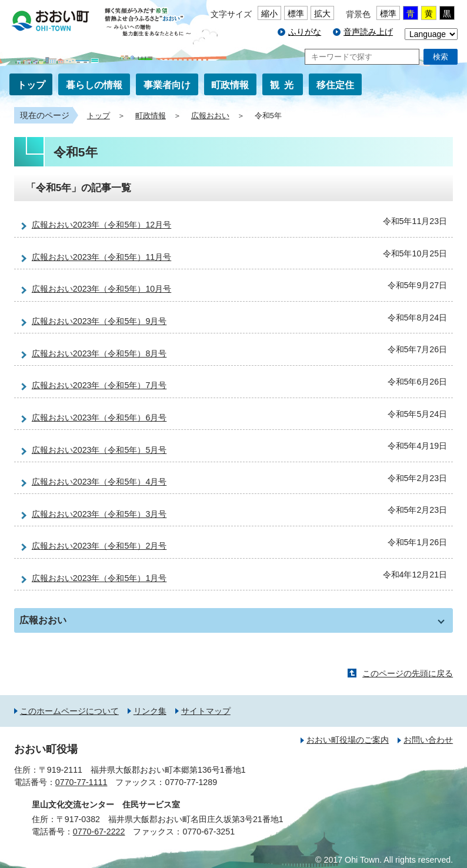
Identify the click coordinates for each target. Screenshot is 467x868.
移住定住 (335, 85)
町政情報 (230, 85)
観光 (284, 85)
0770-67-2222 (99, 832)
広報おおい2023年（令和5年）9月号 (99, 321)
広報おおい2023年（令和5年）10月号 (101, 289)
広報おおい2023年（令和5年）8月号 (99, 353)
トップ (31, 85)
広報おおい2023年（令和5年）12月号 (101, 225)
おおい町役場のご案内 (348, 740)
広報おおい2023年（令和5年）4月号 (99, 482)
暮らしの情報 (94, 85)
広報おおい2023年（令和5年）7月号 (99, 385)
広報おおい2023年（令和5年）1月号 (99, 578)
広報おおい (210, 116)
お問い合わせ (428, 740)
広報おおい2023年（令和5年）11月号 (101, 257)
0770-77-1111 (81, 782)
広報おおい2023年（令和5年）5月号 (99, 450)
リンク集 (150, 711)
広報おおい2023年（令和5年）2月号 (99, 546)
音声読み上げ (368, 32)
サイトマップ (206, 711)
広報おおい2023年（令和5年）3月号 (99, 514)
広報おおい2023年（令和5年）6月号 (99, 418)
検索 (441, 57)
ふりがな (305, 32)
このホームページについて (69, 711)
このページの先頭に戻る (408, 673)
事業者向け (167, 85)
